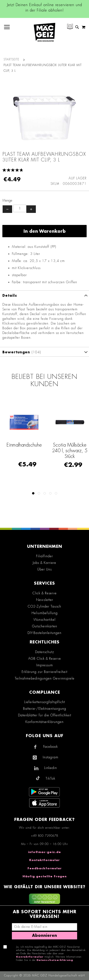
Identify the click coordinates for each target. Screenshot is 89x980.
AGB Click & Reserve (45, 659)
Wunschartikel (44, 620)
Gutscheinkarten (45, 626)
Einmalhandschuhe (24, 445)
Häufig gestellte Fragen (45, 876)
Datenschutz (45, 652)
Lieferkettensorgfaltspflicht (45, 702)
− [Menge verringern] (7, 209)
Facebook (51, 747)
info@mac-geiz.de (44, 852)
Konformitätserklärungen (44, 722)
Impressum (45, 665)
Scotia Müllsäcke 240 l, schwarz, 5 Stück (70, 451)
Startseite (11, 59)
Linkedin (51, 768)
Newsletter (45, 600)
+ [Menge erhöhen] (31, 209)
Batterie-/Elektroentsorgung (45, 709)
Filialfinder (44, 556)
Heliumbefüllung (45, 613)
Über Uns (44, 569)
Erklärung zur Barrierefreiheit (44, 672)
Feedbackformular (45, 868)
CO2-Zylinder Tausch (44, 606)
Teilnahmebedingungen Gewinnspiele (45, 678)
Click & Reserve (45, 593)
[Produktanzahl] (20, 208)
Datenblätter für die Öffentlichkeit (45, 715)
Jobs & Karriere (44, 563)
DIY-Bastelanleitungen (44, 633)
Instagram (51, 757)
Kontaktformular (44, 860)
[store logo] (44, 32)
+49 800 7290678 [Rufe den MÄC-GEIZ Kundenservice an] (45, 836)
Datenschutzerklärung (55, 960)
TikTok (50, 778)
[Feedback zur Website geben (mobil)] (44, 900)
